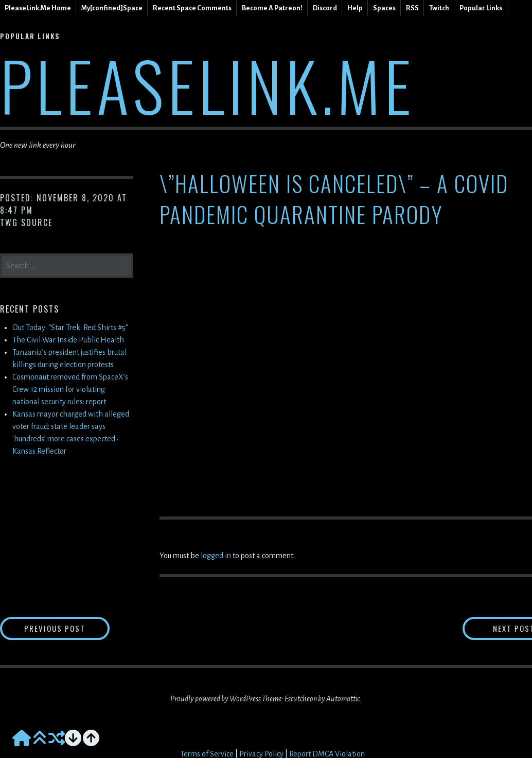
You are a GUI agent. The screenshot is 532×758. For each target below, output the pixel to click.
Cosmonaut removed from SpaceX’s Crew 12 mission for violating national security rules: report (70, 389)
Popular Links (481, 8)
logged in (216, 556)
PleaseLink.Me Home (38, 8)
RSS (412, 8)
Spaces (384, 8)
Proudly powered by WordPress (216, 700)
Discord (325, 8)
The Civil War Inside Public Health (68, 340)
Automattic (343, 700)
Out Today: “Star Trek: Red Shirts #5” (70, 328)
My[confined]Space (112, 8)
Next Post (491, 629)
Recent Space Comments (192, 8)
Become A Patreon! (272, 8)
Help (355, 8)
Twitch (439, 8)
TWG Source (26, 222)
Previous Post (75, 629)
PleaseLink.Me (208, 85)
